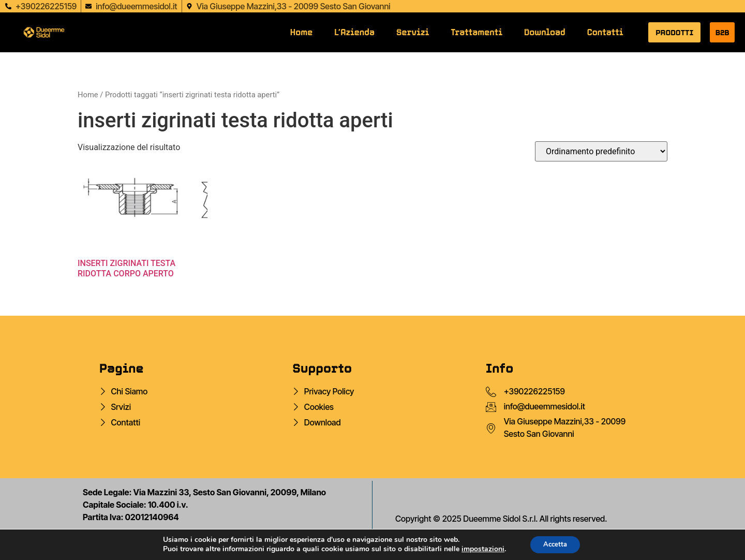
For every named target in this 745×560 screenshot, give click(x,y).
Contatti (605, 32)
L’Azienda (354, 32)
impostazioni (479, 549)
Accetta (555, 544)
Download (545, 32)
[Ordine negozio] (601, 151)
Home (301, 32)
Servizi (413, 32)
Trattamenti (476, 32)
